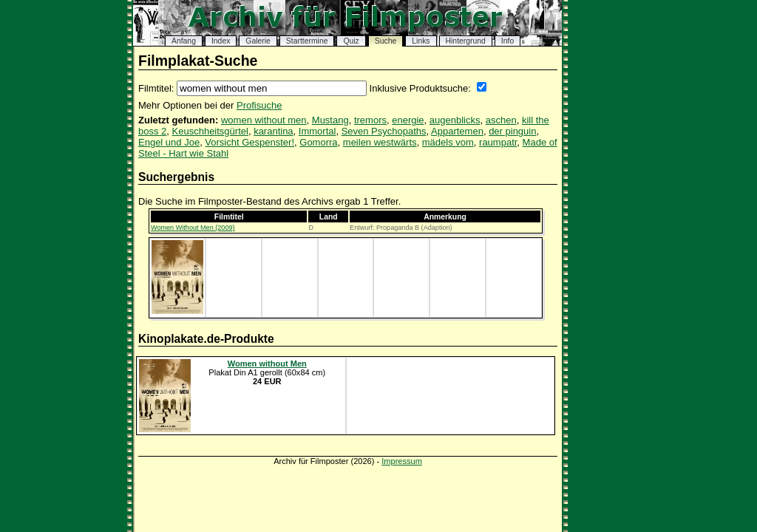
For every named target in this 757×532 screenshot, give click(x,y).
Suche (386, 41)
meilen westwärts (380, 142)
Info (508, 41)
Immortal (318, 131)
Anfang (184, 41)
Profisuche (259, 105)
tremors (370, 120)
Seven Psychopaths (384, 131)
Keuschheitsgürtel (210, 131)
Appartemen (457, 131)
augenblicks (455, 120)
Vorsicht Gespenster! (249, 142)
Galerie (258, 41)
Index (221, 41)
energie (408, 120)
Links (421, 41)
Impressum (402, 461)
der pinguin (512, 131)
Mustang (330, 120)
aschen (501, 120)
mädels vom (448, 142)
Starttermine (307, 41)
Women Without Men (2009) (193, 228)
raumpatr (498, 142)
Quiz (351, 41)
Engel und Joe (169, 142)
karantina (273, 131)
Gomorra (318, 142)
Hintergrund (466, 41)
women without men (264, 120)
